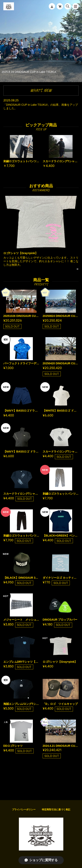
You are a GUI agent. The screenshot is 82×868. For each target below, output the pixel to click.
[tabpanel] (41, 233)
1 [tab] (78, 269)
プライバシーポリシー (24, 810)
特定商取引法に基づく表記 (56, 810)
